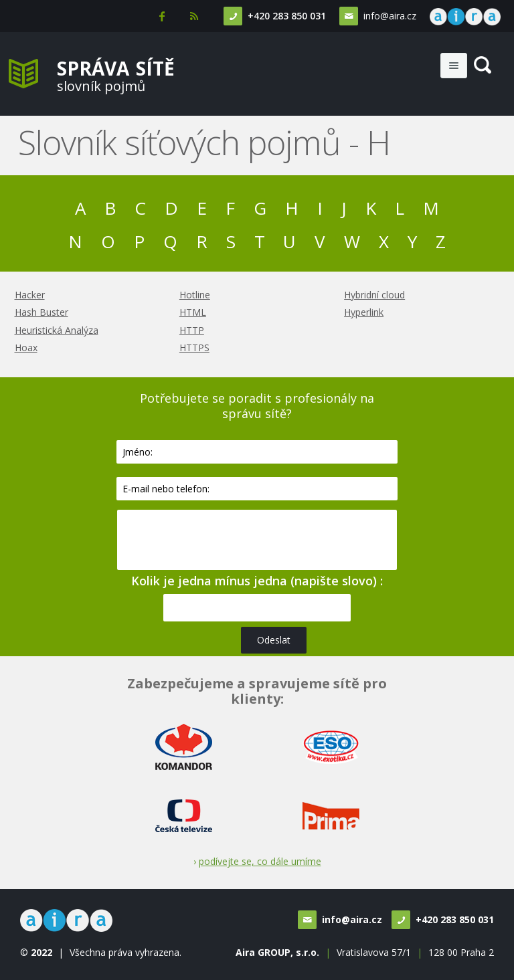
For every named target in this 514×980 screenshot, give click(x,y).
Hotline (195, 295)
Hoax (26, 348)
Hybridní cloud (374, 295)
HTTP (192, 330)
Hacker (30, 295)
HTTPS (194, 348)
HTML (193, 312)
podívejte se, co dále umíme (260, 861)
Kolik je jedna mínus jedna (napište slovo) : (257, 581)
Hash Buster (41, 312)
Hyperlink (364, 312)
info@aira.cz (390, 16)
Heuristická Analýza (57, 330)
